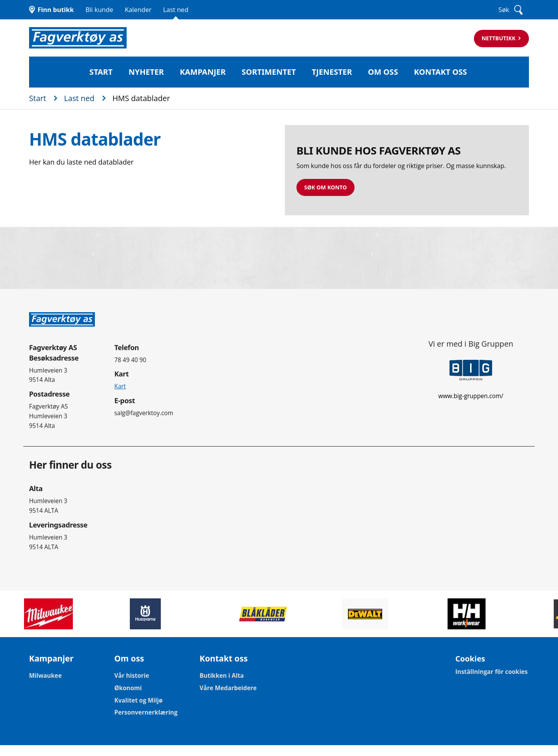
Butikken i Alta (222, 676)
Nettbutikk (499, 38)
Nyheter (146, 72)
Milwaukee (45, 676)
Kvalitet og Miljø (138, 701)
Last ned (176, 9)
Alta (36, 488)
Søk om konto (325, 187)
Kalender (138, 9)
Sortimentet (269, 72)
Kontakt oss (440, 72)
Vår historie (132, 676)
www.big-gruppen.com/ (471, 396)
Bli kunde (99, 9)
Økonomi (128, 688)
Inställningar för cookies (492, 672)
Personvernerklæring (146, 713)
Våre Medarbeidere (228, 688)
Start (101, 72)
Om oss (383, 72)
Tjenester (332, 72)
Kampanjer (203, 72)
